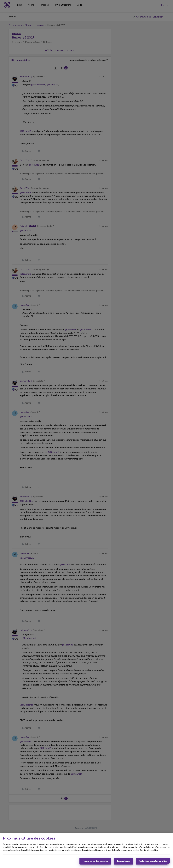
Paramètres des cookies (95, 862)
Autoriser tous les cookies (153, 862)
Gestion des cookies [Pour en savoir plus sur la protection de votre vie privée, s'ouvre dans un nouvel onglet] (149, 851)
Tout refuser (123, 862)
